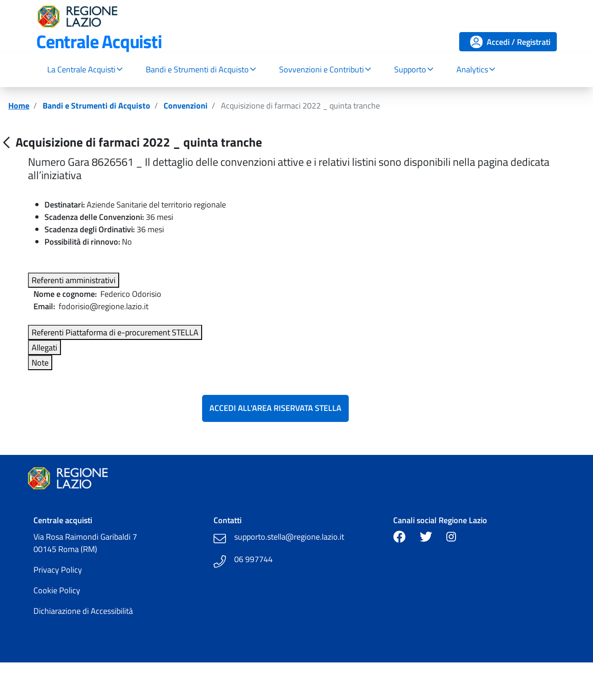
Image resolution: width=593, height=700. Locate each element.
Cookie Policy (57, 590)
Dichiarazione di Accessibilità (83, 611)
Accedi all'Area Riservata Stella (275, 408)
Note (40, 363)
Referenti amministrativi (74, 280)
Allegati (44, 347)
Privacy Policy (58, 570)
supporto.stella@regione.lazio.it (289, 537)
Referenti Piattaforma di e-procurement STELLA (115, 332)
